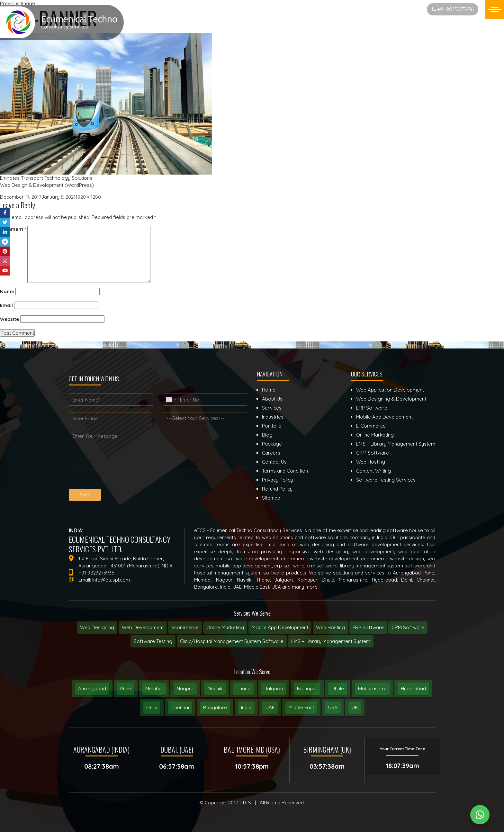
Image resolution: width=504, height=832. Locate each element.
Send (85, 495)
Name (7, 291)
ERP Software (368, 627)
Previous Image (18, 3)
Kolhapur (307, 688)
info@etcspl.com (111, 580)
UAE (270, 707)
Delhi (152, 707)
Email (6, 305)
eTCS (245, 803)
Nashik (215, 688)
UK (355, 707)
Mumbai (154, 688)
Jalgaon (274, 688)
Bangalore (215, 707)
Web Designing (97, 627)
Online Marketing (225, 627)
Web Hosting (330, 627)
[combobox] (171, 400)
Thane (243, 688)
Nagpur (185, 688)
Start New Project (397, 9)
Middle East (301, 707)
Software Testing (153, 641)
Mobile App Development (280, 627)
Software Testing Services (386, 480)
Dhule (338, 688)
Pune (126, 688)
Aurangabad (92, 688)
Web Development (143, 627)
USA (333, 707)
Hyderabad (413, 688)
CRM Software (408, 627)
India (246, 707)
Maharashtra (372, 688)
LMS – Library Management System (331, 641)
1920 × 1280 (88, 197)
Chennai (180, 707)
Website (9, 319)
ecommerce (185, 627)
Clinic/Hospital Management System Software (232, 641)
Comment (13, 229)
